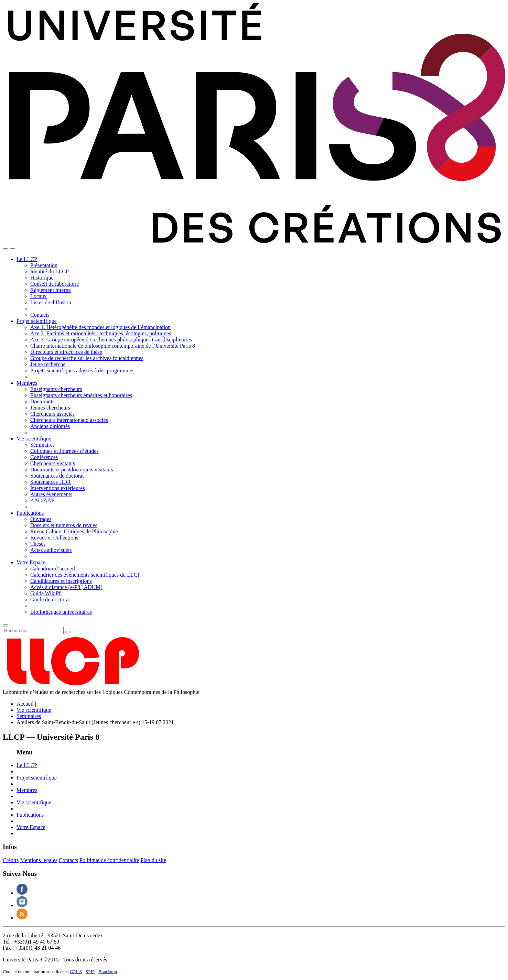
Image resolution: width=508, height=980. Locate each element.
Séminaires (42, 445)
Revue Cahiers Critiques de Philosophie (74, 531)
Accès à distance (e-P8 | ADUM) (66, 587)
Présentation (44, 265)
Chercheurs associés (52, 414)
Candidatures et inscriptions (61, 581)
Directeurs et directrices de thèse (66, 352)
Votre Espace (31, 562)
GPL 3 (76, 972)
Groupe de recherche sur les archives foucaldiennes (87, 358)
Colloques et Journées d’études (64, 451)
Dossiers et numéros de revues (64, 525)
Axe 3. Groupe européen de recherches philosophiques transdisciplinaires (111, 340)
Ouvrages (41, 519)
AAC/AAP (42, 500)
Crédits (11, 860)
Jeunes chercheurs (50, 408)
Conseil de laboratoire (55, 284)
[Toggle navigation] (6, 249)
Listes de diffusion (51, 302)
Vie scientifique (34, 439)
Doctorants (42, 401)
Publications (30, 513)
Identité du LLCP (50, 271)
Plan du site (153, 860)
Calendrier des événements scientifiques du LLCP (85, 575)
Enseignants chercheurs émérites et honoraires (81, 395)
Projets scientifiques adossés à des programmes (82, 371)
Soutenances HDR (51, 482)
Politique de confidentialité (109, 860)
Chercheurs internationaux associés (69, 420)
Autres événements (51, 494)
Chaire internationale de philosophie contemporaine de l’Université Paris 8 (113, 346)
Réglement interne (51, 290)
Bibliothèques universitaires (61, 612)
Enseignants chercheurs (56, 389)
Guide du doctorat (50, 600)
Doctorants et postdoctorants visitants (72, 470)
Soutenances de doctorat (57, 476)
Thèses (38, 544)
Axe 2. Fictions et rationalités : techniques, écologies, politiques (101, 333)
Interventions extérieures (58, 488)
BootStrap (108, 972)
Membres (27, 383)
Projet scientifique (37, 321)
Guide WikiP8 (46, 593)
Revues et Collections (54, 538)
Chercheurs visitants (53, 463)
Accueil (25, 704)
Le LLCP (27, 259)
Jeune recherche (48, 364)
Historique (42, 278)
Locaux (39, 296)
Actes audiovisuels (51, 550)
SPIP (90, 972)
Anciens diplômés (50, 426)
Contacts (40, 315)
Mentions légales (39, 860)
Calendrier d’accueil (53, 569)
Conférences (44, 457)
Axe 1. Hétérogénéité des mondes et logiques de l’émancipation (100, 327)
